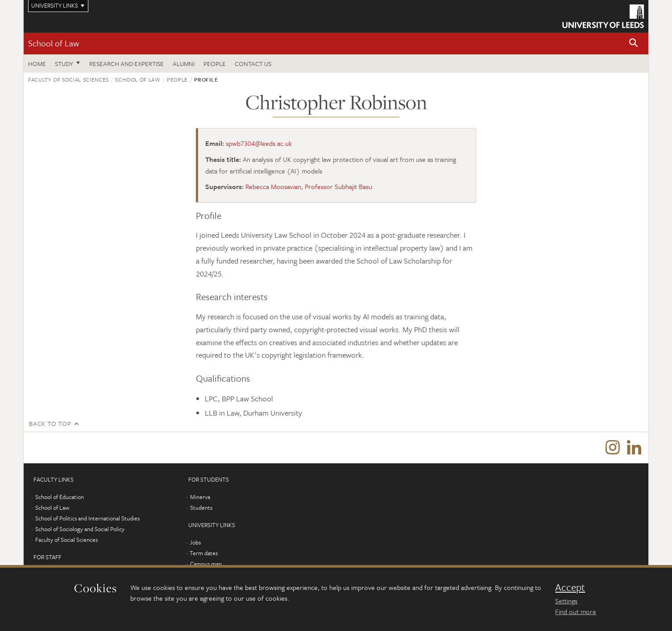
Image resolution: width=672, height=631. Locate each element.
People (215, 64)
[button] (634, 43)
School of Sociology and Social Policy (80, 529)
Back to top (50, 423)
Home (37, 64)
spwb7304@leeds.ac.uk (259, 143)
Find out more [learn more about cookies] (576, 611)
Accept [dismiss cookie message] (570, 587)
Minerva (200, 497)
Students (201, 507)
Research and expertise (127, 64)
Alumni (184, 64)
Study (64, 64)
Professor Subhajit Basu (338, 186)
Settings (566, 601)
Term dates (204, 553)
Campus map (206, 564)
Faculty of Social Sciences (68, 79)
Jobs (195, 542)
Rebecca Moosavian (273, 186)
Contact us (253, 64)
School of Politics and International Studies (87, 518)
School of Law (54, 43)
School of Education (60, 497)
